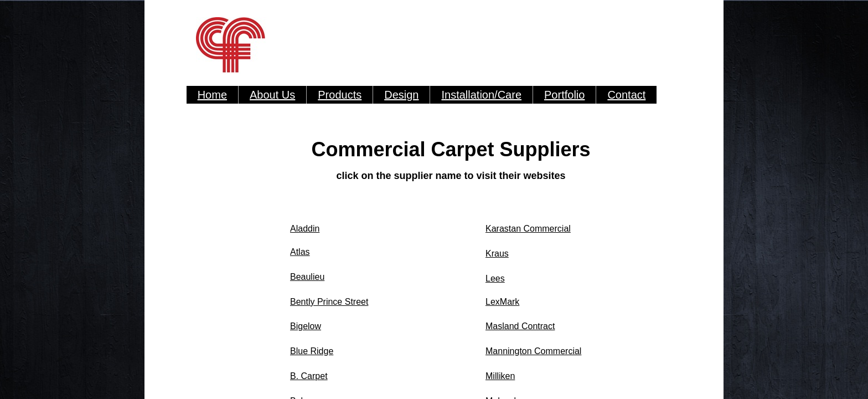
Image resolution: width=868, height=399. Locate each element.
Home (212, 95)
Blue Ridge (312, 351)
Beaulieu (307, 277)
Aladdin (305, 229)
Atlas (300, 252)
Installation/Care (481, 95)
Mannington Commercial (533, 351)
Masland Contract (520, 326)
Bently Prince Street (329, 302)
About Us (272, 95)
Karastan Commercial (528, 229)
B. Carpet (309, 376)
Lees (495, 278)
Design (401, 95)
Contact (626, 95)
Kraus (497, 254)
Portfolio (564, 95)
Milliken (500, 376)
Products (340, 95)
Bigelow (306, 326)
